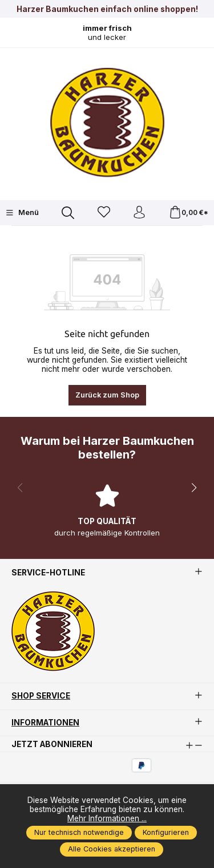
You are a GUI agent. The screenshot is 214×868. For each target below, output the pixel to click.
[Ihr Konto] (139, 213)
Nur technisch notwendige (79, 832)
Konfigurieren (166, 832)
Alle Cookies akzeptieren (112, 849)
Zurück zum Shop (107, 395)
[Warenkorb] (189, 213)
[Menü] (22, 213)
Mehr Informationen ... (107, 818)
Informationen (45, 723)
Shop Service (41, 696)
